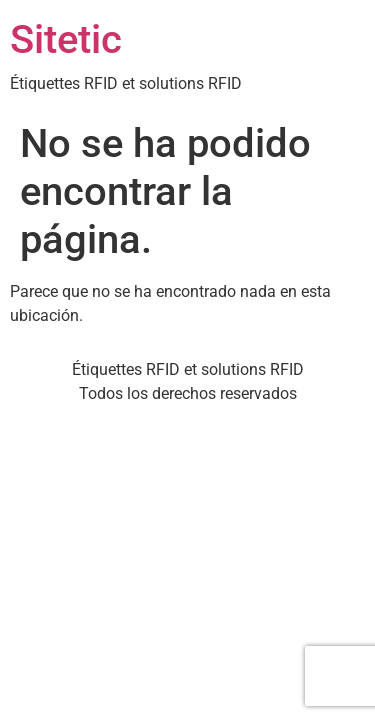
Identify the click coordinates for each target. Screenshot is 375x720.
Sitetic (66, 39)
